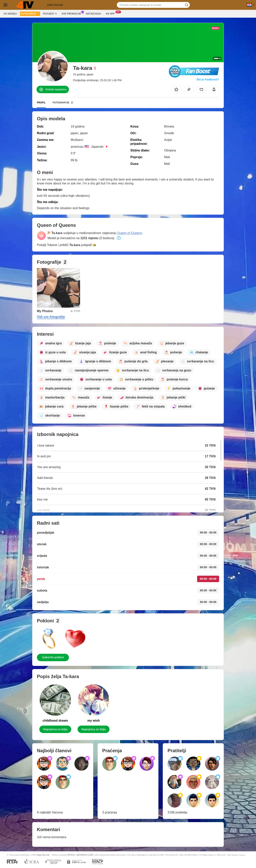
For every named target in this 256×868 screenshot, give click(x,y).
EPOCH (71, 855)
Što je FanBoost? (208, 79)
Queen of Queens (130, 233)
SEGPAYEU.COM (85, 855)
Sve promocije (72, 13)
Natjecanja (93, 14)
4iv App (111, 13)
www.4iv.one (43, 855)
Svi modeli (10, 14)
